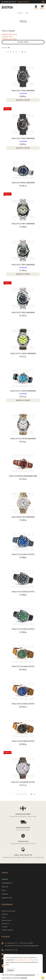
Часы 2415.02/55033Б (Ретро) (23, 629)
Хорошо (11, 970)
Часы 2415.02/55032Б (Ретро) (23, 592)
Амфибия (5, 879)
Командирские (7, 883)
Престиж (5, 887)
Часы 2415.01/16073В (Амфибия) (23, 439)
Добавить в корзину (23, 100)
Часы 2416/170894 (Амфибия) (23, 313)
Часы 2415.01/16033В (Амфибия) (23, 391)
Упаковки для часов (9, 39)
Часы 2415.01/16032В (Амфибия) (23, 354)
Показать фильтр (23, 42)
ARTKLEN (24, 978)
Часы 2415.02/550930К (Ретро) (23, 782)
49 (22, 52)
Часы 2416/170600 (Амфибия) (23, 91)
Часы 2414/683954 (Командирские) (23, 476)
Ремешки (5, 894)
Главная (20, 13)
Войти (36, 9)
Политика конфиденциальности (25, 975)
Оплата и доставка (8, 911)
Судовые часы (7, 36)
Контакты (5, 924)
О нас (4, 917)
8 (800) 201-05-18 (10, 2)
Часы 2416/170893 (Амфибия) (23, 265)
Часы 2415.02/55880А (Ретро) (23, 741)
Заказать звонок (23, 2)
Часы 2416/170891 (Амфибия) (23, 224)
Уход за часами (7, 930)
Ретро (4, 890)
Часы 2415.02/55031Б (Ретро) (23, 554)
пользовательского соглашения (25, 960)
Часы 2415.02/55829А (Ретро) (23, 667)
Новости (5, 914)
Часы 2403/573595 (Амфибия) (23, 517)
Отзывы (5, 927)
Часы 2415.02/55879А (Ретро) (23, 704)
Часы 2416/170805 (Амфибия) (23, 138)
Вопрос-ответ (7, 920)
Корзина (42, 9)
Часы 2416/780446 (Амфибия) (23, 183)
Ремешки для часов (9, 34)
